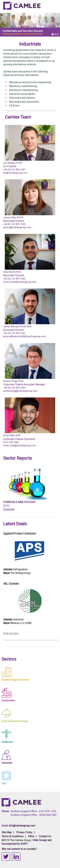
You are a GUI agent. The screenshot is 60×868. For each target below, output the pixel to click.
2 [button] (55, 34)
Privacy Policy (24, 832)
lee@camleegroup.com (15, 173)
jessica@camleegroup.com (17, 227)
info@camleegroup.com (22, 826)
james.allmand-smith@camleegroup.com (24, 336)
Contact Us (45, 836)
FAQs (31, 836)
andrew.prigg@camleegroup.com (20, 391)
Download (9, 509)
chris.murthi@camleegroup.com (20, 282)
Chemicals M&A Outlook (19, 502)
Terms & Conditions (13, 836)
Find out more (11, 633)
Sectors (9, 659)
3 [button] (58, 34)
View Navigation (53, 7)
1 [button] (52, 34)
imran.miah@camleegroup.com (20, 446)
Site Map (7, 832)
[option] (30, 25)
